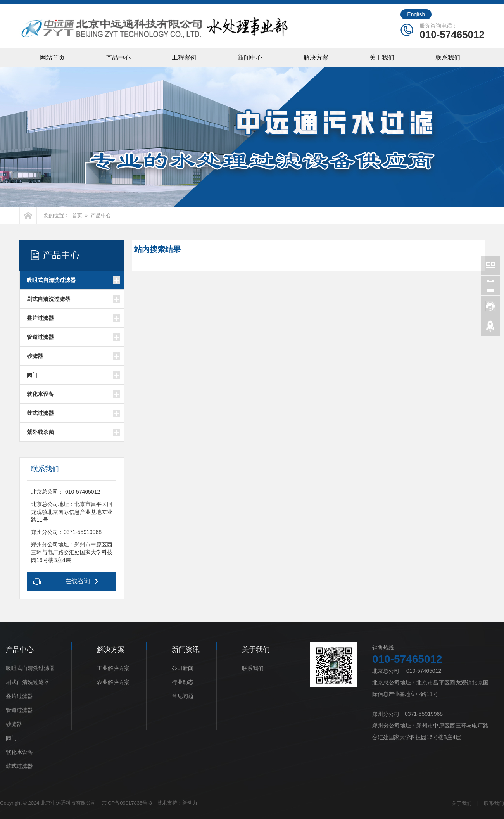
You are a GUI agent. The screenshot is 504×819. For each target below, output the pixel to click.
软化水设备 (40, 394)
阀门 (32, 375)
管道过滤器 (40, 337)
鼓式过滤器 (40, 413)
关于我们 (382, 58)
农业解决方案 (113, 682)
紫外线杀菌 (40, 432)
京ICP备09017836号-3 (127, 803)
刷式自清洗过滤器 (48, 299)
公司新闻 (183, 668)
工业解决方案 (113, 668)
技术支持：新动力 (177, 803)
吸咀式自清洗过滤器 (51, 280)
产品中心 (118, 58)
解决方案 (316, 58)
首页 (77, 215)
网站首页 (52, 58)
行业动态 (183, 682)
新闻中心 (250, 58)
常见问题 (183, 696)
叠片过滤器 (40, 318)
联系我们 (448, 58)
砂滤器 (35, 356)
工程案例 (184, 58)
